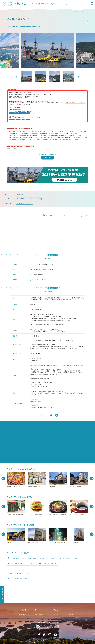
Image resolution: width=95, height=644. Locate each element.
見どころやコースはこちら (38, 280)
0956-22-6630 (34, 265)
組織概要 (24, 610)
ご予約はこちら (48, 157)
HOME (66, 12)
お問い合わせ (71, 615)
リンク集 (55, 615)
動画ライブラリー (40, 615)
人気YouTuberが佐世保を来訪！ (69, 558)
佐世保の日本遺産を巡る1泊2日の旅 (18, 578)
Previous (17, 77)
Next (78, 77)
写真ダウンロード (24, 615)
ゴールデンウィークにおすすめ (24, 203)
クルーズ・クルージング (34, 199)
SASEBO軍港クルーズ (83, 12)
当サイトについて (40, 610)
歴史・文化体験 (20, 199)
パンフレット (71, 610)
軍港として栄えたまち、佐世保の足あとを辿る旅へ (43, 558)
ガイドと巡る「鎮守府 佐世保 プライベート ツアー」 (21, 563)
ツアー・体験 (73, 12)
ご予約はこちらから (2, 595)
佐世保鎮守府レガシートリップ (16, 558)
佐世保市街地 (20, 194)
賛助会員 (55, 610)
